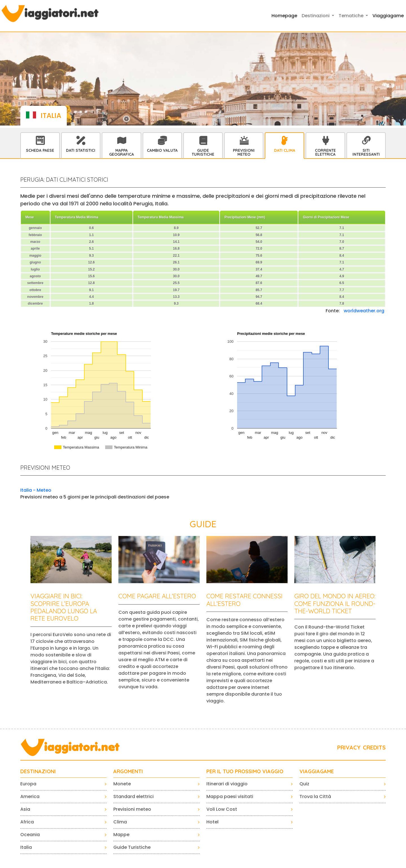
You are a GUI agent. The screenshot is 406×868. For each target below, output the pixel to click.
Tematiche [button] (352, 16)
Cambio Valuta (162, 150)
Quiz (304, 784)
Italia (26, 847)
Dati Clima (285, 150)
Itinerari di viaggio (227, 784)
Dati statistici (81, 150)
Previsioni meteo (132, 809)
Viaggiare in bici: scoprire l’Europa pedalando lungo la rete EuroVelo (64, 607)
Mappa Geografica (122, 152)
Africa (27, 822)
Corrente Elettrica (325, 152)
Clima (120, 822)
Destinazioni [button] (316, 16)
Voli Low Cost (222, 809)
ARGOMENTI (128, 772)
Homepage (284, 16)
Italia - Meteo (36, 490)
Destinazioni (38, 772)
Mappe (121, 835)
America (30, 796)
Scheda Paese (40, 150)
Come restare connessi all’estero (244, 600)
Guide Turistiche (203, 152)
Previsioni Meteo (244, 152)
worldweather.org (364, 311)
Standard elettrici (134, 796)
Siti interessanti (366, 152)
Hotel (212, 822)
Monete (122, 784)
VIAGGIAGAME (317, 772)
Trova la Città (315, 796)
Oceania (30, 835)
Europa (28, 784)
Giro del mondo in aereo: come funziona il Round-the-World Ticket (335, 604)
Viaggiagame (388, 16)
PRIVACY (349, 747)
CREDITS (374, 747)
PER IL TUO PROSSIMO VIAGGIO (245, 772)
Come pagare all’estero (157, 596)
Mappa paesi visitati (230, 796)
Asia (25, 809)
